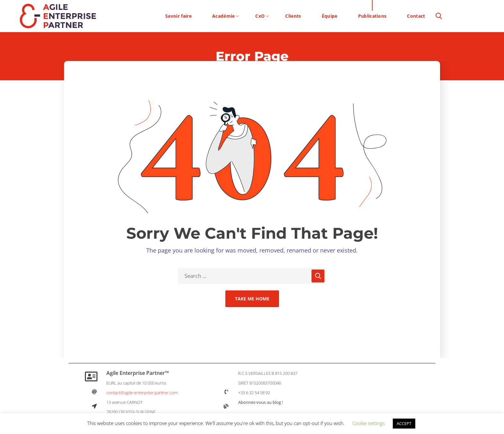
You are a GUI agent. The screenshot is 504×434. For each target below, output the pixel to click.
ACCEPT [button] (404, 423)
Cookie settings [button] (369, 423)
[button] (439, 16)
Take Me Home (252, 299)
